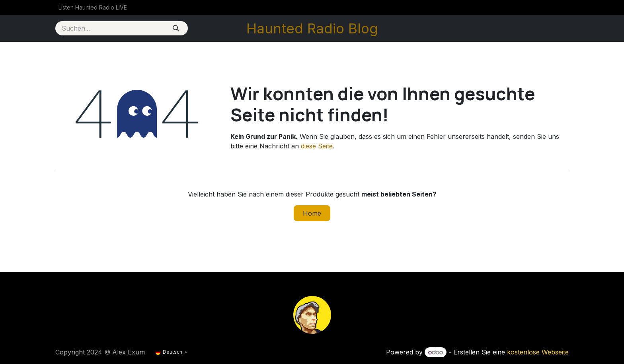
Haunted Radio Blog (312, 28)
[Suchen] (176, 28)
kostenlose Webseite (538, 352)
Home (312, 213)
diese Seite (317, 146)
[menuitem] (93, 7)
